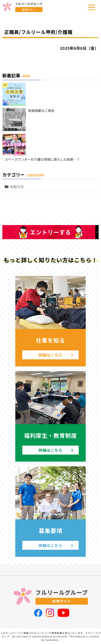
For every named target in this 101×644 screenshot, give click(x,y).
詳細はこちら (56, 355)
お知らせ (17, 187)
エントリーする (51, 232)
